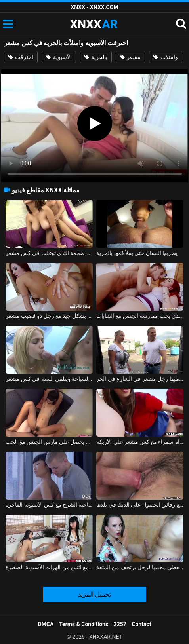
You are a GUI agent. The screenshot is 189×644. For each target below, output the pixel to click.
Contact (141, 624)
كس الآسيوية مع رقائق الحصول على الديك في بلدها (140, 505)
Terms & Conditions (84, 624)
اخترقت (21, 57)
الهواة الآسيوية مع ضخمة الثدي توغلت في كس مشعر (49, 253)
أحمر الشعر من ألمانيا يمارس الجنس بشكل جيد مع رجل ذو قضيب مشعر (49, 316)
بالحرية (96, 57)
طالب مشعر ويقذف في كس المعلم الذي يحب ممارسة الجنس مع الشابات (140, 316)
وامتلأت (165, 57)
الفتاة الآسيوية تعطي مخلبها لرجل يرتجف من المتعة (140, 567)
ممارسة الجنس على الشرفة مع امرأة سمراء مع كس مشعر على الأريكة (140, 442)
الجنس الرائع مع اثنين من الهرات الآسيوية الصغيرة (49, 567)
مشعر (130, 57)
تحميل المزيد (94, 594)
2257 (120, 624)
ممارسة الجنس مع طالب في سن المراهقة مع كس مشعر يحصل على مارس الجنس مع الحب (49, 442)
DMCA (46, 624)
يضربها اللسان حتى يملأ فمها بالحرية (137, 253)
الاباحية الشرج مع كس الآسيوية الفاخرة (49, 505)
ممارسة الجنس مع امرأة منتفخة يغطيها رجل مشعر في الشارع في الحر (140, 379)
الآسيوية (59, 57)
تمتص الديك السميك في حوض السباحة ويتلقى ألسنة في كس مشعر (49, 379)
